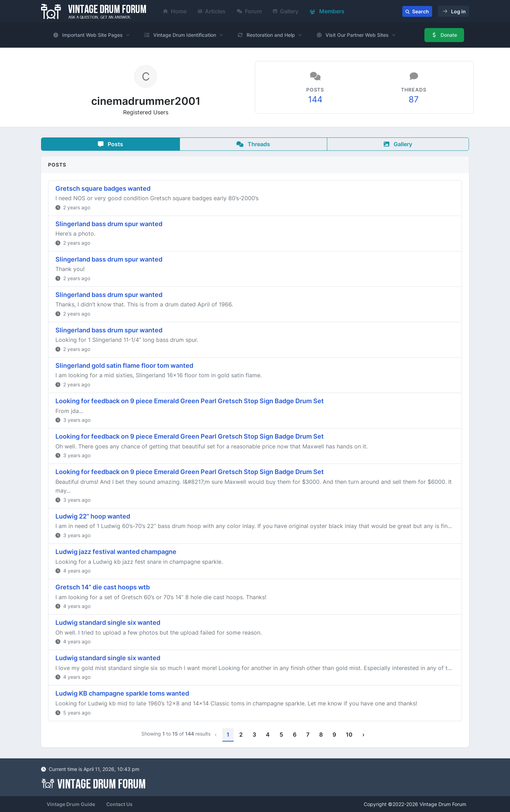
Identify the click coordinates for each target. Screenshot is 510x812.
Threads (253, 144)
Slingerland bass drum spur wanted (109, 224)
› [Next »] (363, 735)
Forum (249, 11)
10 (349, 735)
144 (315, 99)
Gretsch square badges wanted (103, 188)
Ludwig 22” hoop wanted (93, 516)
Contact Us (119, 804)
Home (175, 11)
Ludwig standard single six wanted (108, 622)
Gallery (286, 11)
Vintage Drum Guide (71, 804)
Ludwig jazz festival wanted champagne (116, 552)
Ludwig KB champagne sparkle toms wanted (122, 693)
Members (327, 11)
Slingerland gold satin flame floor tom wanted (124, 366)
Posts (110, 144)
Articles (212, 11)
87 (414, 99)
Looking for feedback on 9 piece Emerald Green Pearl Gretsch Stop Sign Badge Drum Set (190, 401)
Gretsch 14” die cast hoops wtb (103, 587)
